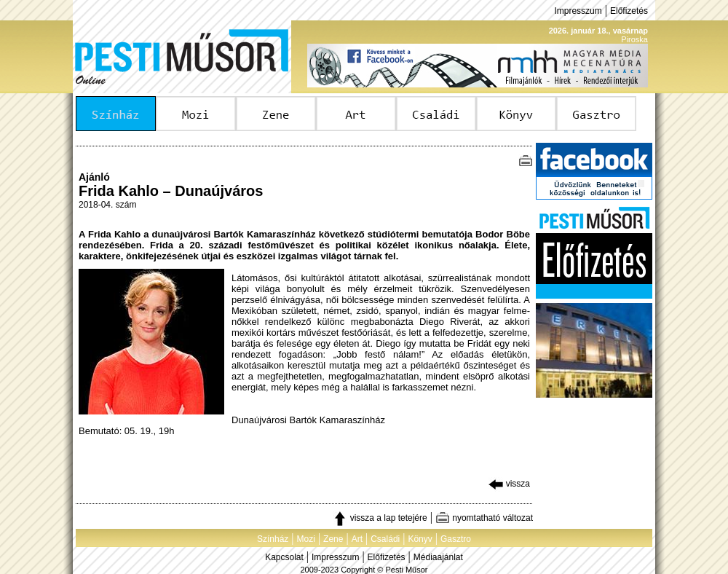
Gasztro (456, 539)
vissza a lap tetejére (380, 518)
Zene (333, 539)
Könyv (420, 539)
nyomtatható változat (484, 518)
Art (357, 539)
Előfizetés (629, 11)
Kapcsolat (284, 557)
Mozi (306, 539)
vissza (509, 484)
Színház (273, 539)
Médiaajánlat (438, 557)
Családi (385, 539)
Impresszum (578, 11)
